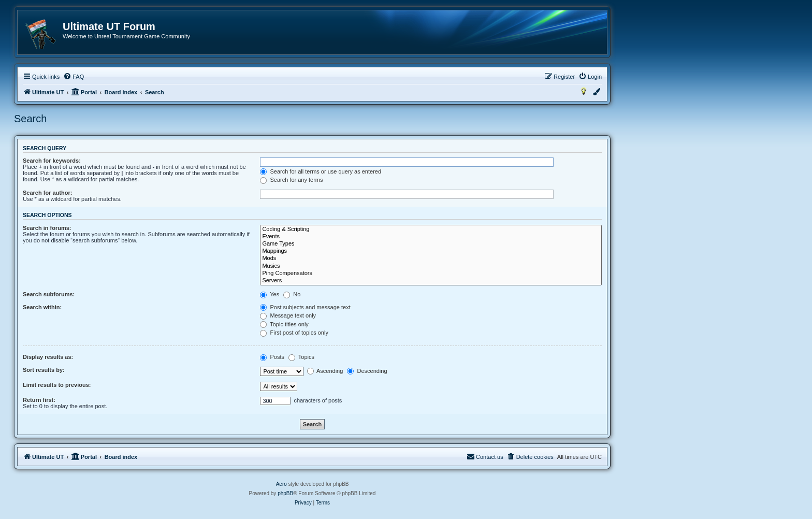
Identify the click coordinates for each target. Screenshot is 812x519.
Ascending (325, 371)
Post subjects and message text (305, 307)
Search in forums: (47, 228)
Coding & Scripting (431, 229)
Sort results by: (44, 370)
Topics (301, 357)
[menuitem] (74, 77)
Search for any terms (291, 180)
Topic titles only (284, 324)
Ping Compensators (431, 273)
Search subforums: (49, 294)
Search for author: (47, 193)
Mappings (431, 251)
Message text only (288, 315)
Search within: (42, 307)
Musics (431, 266)
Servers (431, 281)
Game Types (431, 244)
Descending (367, 371)
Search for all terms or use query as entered (321, 171)
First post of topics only (294, 333)
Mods (431, 258)
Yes (270, 294)
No (292, 294)
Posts (272, 357)
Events (431, 237)
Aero (281, 484)
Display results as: (48, 357)
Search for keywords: (52, 161)
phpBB (285, 493)
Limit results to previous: (57, 385)
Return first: (39, 400)
